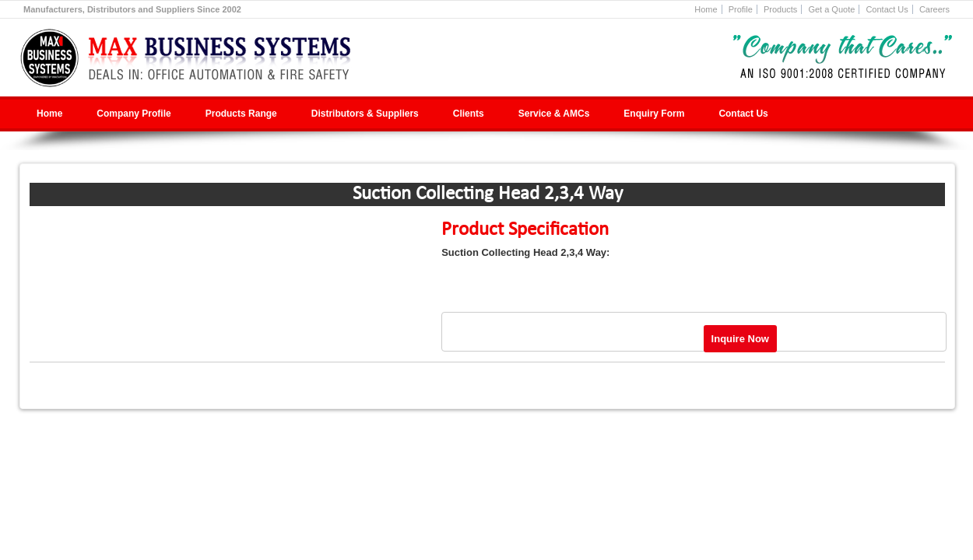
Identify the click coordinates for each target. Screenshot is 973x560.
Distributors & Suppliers (365, 114)
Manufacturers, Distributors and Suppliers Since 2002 (132, 9)
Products (780, 9)
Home (706, 9)
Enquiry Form (654, 114)
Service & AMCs (554, 114)
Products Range (241, 114)
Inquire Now (740, 339)
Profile (741, 9)
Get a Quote (831, 9)
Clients (469, 114)
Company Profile (133, 114)
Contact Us (887, 9)
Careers (934, 9)
